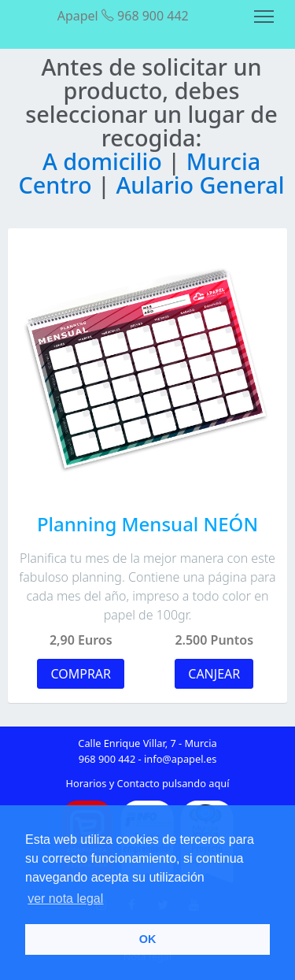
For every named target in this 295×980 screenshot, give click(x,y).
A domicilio (105, 161)
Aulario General (200, 185)
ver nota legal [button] (65, 899)
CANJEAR (214, 674)
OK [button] (148, 939)
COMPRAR (81, 674)
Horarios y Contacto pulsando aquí (148, 783)
